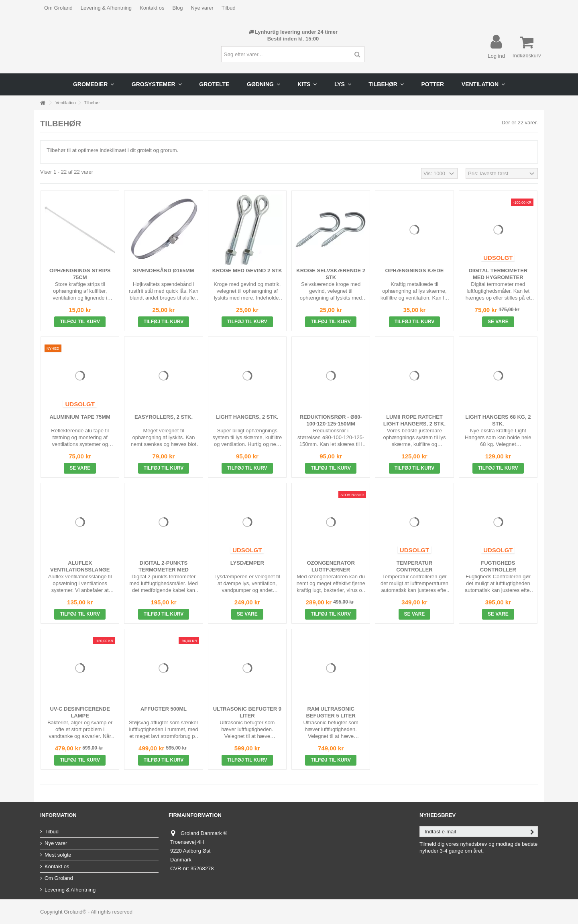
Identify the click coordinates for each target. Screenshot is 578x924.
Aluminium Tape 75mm (80, 417)
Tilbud (229, 8)
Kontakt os (152, 8)
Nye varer (202, 8)
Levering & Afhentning (106, 8)
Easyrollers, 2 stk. (164, 417)
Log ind (496, 56)
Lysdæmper (247, 563)
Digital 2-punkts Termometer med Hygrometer (164, 570)
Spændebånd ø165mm (163, 271)
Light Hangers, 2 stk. (247, 417)
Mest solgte (58, 855)
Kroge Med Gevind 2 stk (247, 271)
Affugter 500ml (164, 709)
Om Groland (58, 8)
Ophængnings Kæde (415, 271)
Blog (177, 8)
